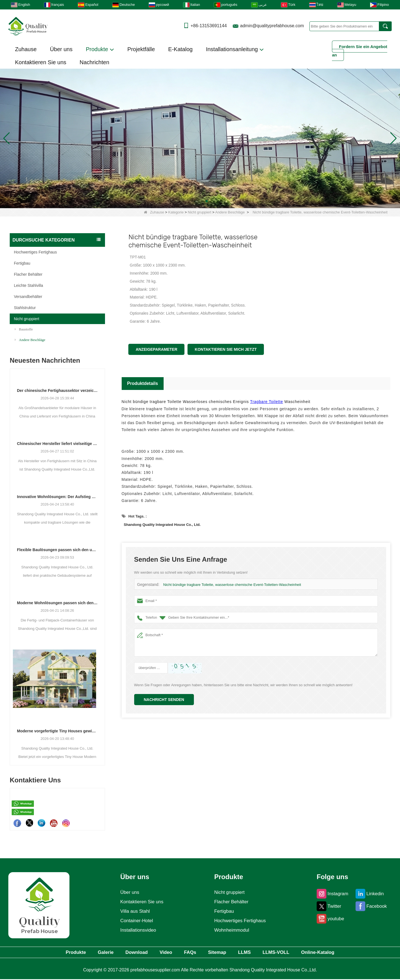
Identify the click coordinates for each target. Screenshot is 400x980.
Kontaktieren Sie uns (41, 62)
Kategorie (176, 212)
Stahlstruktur (25, 308)
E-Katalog (181, 49)
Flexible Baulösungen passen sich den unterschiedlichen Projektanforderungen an (57, 550)
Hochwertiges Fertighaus (35, 252)
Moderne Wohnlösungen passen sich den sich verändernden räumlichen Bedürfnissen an (57, 603)
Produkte (100, 49)
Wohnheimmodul (232, 930)
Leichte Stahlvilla (28, 285)
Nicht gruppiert (200, 212)
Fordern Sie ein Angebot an (360, 51)
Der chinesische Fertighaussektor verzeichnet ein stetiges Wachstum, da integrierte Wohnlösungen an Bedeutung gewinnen (57, 390)
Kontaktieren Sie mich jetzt (226, 349)
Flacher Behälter (28, 274)
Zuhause (26, 49)
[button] (193, 201)
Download (126, 953)
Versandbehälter (28, 297)
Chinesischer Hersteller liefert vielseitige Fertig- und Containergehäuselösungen (57, 444)
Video (161, 953)
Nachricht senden (164, 700)
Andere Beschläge (230, 212)
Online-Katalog (337, 953)
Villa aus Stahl (134, 911)
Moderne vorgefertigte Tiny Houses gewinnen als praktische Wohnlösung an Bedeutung (57, 731)
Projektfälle (141, 49)
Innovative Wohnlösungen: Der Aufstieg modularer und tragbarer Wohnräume (57, 497)
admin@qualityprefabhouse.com (272, 26)
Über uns (61, 49)
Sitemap (221, 953)
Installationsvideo (137, 930)
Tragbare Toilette (267, 402)
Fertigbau (22, 263)
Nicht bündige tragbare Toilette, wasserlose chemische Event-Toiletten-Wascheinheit (231, 585)
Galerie (91, 953)
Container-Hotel (136, 921)
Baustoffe (24, 329)
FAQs (189, 953)
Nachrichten (95, 62)
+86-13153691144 (209, 26)
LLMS (253, 953)
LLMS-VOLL (290, 953)
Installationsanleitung (235, 49)
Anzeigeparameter (156, 349)
